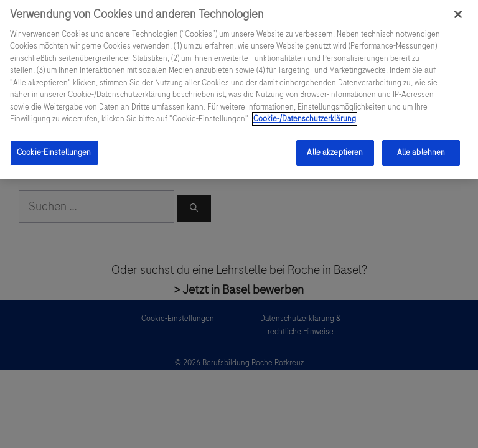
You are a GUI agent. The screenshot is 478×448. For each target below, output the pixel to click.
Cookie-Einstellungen (54, 147)
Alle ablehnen (421, 147)
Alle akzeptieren (335, 147)
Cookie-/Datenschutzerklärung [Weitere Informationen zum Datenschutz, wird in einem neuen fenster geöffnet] (305, 113)
